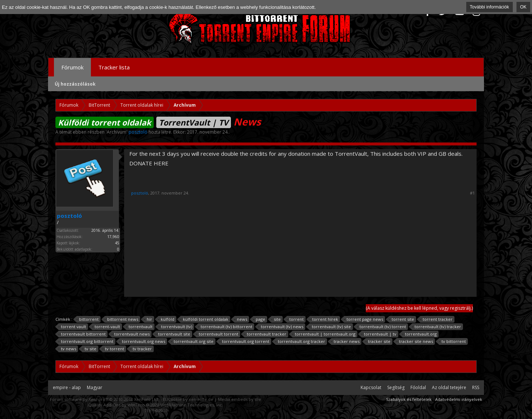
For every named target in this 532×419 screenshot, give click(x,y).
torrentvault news (131, 334)
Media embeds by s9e (240, 399)
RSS (476, 387)
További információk (490, 7)
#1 (472, 193)
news (241, 319)
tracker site (378, 341)
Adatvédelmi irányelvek (459, 399)
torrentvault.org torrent (245, 341)
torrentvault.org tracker (300, 341)
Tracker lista (114, 67)
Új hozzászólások (75, 84)
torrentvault (139, 327)
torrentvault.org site (192, 341)
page (259, 319)
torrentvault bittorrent (82, 334)
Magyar (95, 387)
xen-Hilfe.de (201, 399)
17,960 (113, 237)
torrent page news (364, 319)
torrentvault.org (420, 334)
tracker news (345, 341)
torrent (295, 319)
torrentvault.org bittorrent (86, 341)
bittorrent (88, 319)
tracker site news (415, 341)
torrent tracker (436, 319)
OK (523, 7)
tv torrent (113, 349)
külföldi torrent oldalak (204, 319)
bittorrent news (122, 319)
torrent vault (72, 327)
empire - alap (67, 387)
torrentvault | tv (379, 334)
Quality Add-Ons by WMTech (156, 405)
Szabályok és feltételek (409, 399)
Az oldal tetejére (449, 387)
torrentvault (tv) (175, 327)
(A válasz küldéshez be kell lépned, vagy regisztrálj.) (419, 308)
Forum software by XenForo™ (105, 399)
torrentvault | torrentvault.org (324, 334)
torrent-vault (106, 327)
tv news (67, 349)
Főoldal (418, 387)
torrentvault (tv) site (330, 327)
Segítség (396, 387)
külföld (166, 319)
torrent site (402, 319)
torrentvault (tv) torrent (382, 327)
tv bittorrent (453, 341)
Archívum (117, 132)
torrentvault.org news (142, 341)
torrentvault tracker (265, 334)
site (276, 319)
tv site (89, 349)
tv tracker (141, 349)
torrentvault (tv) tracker (437, 327)
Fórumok (72, 67)
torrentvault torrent (217, 334)
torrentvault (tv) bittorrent (225, 327)
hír (148, 319)
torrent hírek (324, 319)
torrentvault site (173, 334)
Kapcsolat (371, 387)
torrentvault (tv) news (281, 327)
